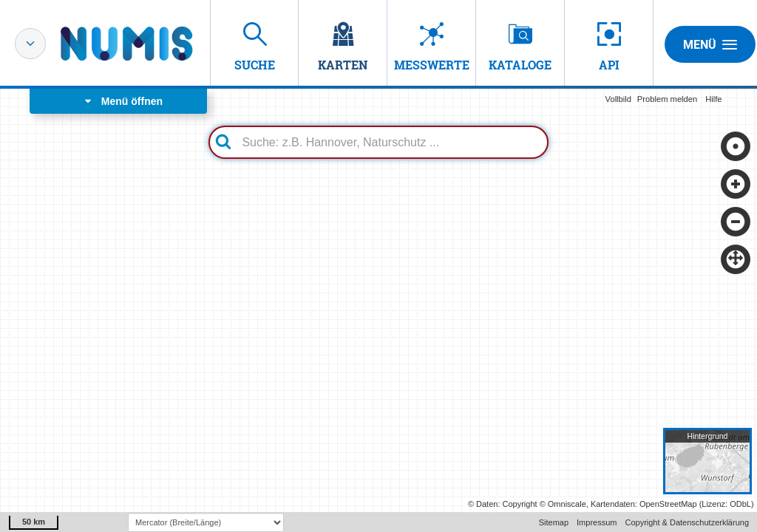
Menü (710, 44)
